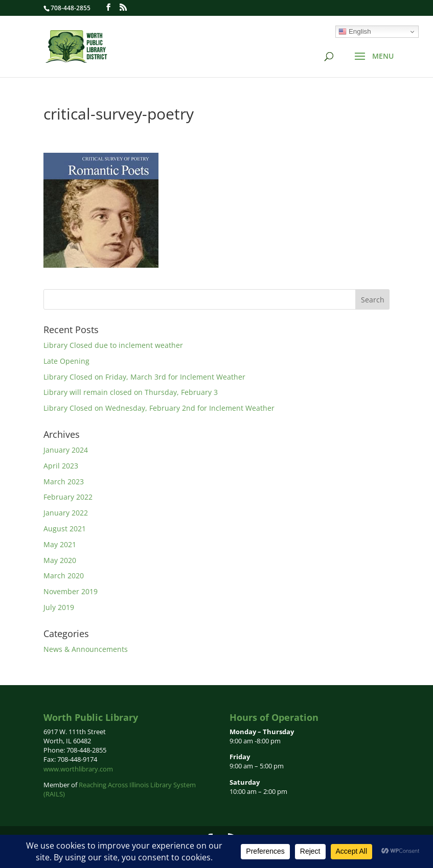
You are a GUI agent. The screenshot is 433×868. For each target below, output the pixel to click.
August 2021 (65, 529)
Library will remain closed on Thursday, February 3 (131, 392)
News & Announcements (86, 649)
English (355, 32)
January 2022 (66, 513)
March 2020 (64, 576)
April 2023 (61, 466)
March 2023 (64, 482)
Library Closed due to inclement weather (113, 345)
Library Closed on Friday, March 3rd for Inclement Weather (144, 377)
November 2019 (71, 591)
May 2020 (60, 560)
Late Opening (66, 361)
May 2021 (60, 544)
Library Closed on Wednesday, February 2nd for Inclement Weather (159, 408)
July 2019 (59, 607)
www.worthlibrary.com (78, 769)
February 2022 (68, 497)
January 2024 (66, 450)
